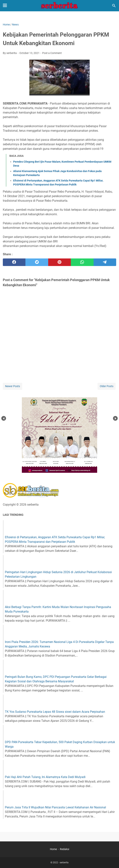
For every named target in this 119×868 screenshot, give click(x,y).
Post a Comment (52, 53)
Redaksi (64, 849)
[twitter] (37, 262)
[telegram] (105, 262)
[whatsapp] (82, 262)
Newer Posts (13, 386)
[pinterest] (59, 262)
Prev (4, 418)
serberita (64, 863)
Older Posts (107, 386)
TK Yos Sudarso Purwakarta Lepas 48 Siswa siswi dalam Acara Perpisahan (55, 712)
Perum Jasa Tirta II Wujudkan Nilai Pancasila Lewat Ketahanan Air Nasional (55, 807)
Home (53, 849)
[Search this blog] (114, 6)
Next (115, 418)
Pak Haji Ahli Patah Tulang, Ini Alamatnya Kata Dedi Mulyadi (45, 777)
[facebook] (14, 262)
